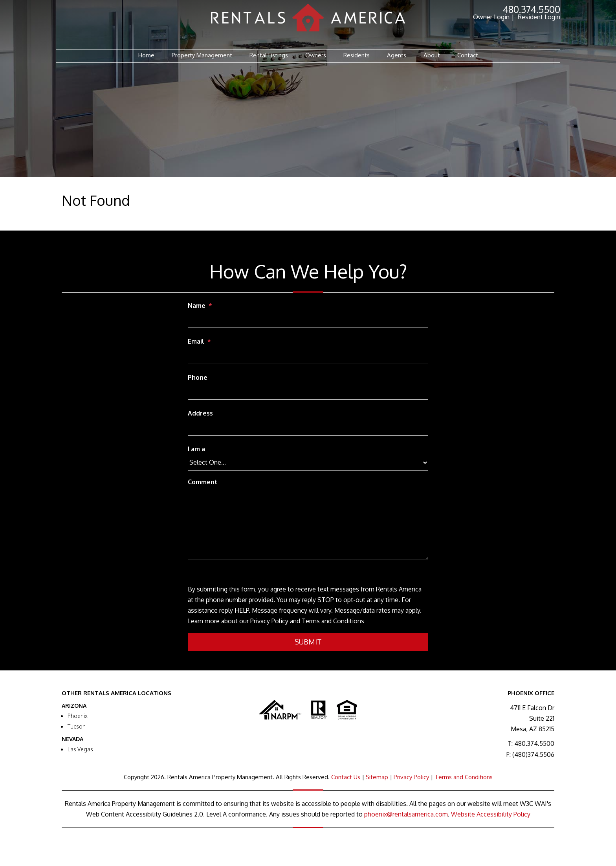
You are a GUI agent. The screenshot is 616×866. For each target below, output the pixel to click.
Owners (316, 55)
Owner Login (491, 17)
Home (146, 55)
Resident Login (539, 17)
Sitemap (377, 777)
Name (197, 306)
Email (196, 341)
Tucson (77, 726)
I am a (196, 449)
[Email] (308, 357)
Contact (468, 55)
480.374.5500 (532, 9)
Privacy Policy (411, 777)
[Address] (308, 428)
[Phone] (308, 392)
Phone (198, 377)
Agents (397, 55)
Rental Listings (269, 55)
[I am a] (308, 463)
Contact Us (346, 777)
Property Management (202, 55)
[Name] (308, 320)
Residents (357, 55)
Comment (203, 482)
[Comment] (308, 525)
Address (200, 413)
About (432, 55)
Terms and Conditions (464, 777)
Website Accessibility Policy (491, 814)
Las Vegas (80, 749)
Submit (308, 642)
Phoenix (78, 716)
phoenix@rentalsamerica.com (406, 814)
